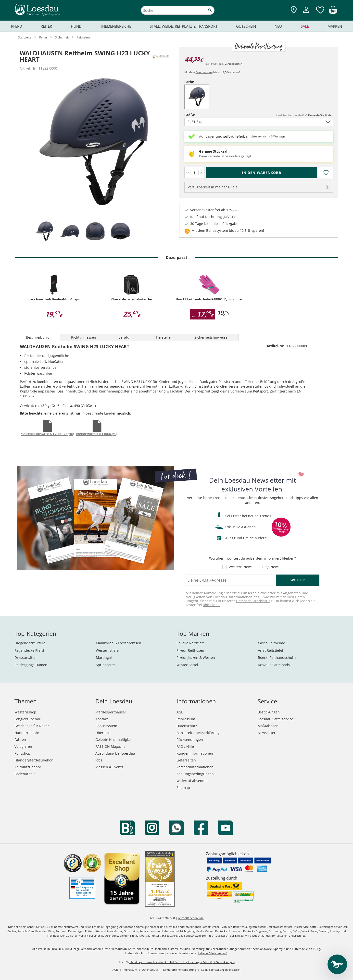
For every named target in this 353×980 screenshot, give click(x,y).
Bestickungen (269, 712)
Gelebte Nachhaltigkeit (114, 740)
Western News (241, 567)
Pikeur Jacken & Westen (196, 657)
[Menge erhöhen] (201, 173)
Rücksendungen (190, 740)
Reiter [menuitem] (46, 26)
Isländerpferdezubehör (34, 760)
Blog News (271, 567)
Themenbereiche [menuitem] (116, 26)
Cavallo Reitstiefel (191, 643)
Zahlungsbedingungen (195, 774)
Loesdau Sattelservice (275, 719)
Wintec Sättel (187, 665)
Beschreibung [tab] (37, 337)
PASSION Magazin (110, 746)
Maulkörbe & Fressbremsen (119, 643)
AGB (180, 712)
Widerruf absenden (193, 781)
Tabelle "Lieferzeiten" (213, 953)
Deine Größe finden (321, 115)
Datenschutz (187, 726)
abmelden (211, 605)
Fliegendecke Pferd (30, 643)
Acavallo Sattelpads (274, 665)
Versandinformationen (195, 767)
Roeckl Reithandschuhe (277, 657)
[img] (333, 12)
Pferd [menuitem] (17, 26)
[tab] (45, 231)
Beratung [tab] (126, 337)
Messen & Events (109, 767)
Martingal (104, 657)
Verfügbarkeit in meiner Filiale (213, 187)
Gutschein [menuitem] (246, 26)
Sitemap (183, 788)
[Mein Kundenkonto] (306, 14)
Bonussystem (204, 72)
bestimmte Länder (101, 413)
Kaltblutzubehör (28, 767)
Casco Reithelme (271, 643)
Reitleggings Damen (31, 665)
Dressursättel (25, 657)
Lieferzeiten (186, 760)
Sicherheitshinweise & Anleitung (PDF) (47, 434)
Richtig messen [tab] (84, 337)
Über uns (103, 733)
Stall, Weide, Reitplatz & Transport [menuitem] (184, 26)
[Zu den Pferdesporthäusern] (294, 10)
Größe (198, 115)
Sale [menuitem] (305, 26)
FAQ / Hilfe (185, 746)
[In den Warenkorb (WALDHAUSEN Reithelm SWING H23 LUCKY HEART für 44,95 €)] (262, 173)
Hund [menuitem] (76, 26)
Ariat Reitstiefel (271, 650)
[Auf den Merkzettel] (326, 173)
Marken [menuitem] (335, 26)
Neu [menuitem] (278, 26)
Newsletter (267, 733)
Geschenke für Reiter (32, 726)
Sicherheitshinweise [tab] (211, 337)
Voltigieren (23, 746)
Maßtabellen (268, 726)
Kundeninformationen (195, 753)
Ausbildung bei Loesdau (115, 753)
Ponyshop (22, 753)
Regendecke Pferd (29, 650)
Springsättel (106, 665)
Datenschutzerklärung (254, 601)
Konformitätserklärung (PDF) (97, 434)
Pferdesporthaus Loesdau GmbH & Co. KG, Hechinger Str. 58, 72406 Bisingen (182, 962)
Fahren (20, 740)
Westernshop (25, 712)
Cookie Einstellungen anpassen (221, 970)
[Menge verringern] (187, 173)
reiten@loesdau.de (191, 918)
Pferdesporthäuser (111, 712)
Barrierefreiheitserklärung (198, 733)
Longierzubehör (27, 719)
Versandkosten (233, 64)
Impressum (186, 719)
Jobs (99, 760)
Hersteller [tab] (164, 337)
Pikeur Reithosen (190, 650)
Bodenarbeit (25, 774)
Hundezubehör (27, 733)
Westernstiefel (108, 650)
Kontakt (102, 719)
